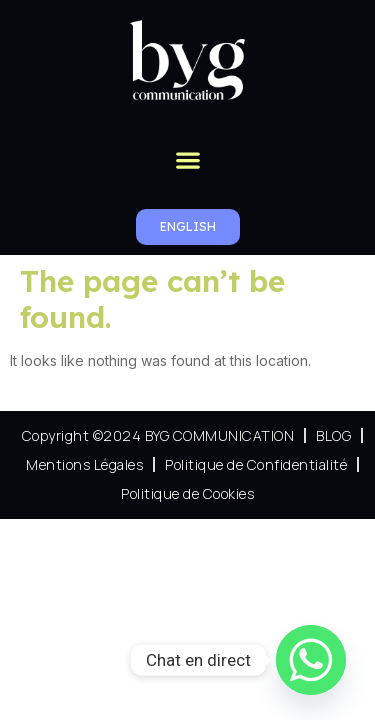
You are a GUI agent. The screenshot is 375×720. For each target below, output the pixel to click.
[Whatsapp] (311, 660)
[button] (187, 159)
